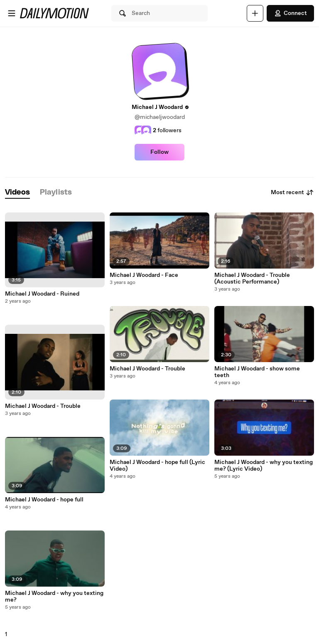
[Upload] (255, 13)
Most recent (292, 192)
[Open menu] (12, 13)
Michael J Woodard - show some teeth (257, 372)
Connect (290, 13)
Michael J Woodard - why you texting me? (54, 597)
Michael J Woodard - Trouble (43, 406)
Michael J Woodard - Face (144, 275)
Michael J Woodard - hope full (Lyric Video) (157, 466)
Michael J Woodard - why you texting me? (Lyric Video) (264, 466)
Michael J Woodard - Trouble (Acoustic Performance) (252, 279)
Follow (159, 152)
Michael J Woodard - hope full (44, 500)
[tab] (17, 193)
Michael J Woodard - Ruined (42, 294)
